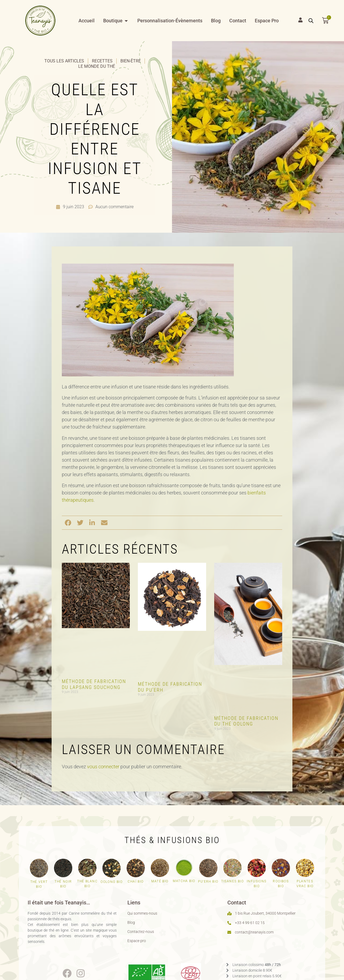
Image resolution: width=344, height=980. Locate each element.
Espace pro (137, 941)
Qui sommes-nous (142, 913)
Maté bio (160, 881)
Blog (131, 922)
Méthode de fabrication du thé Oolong (246, 721)
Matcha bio (184, 881)
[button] (68, 523)
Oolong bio (112, 882)
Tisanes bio (232, 881)
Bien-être (131, 61)
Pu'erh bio (208, 882)
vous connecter (103, 767)
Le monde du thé (97, 66)
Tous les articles (64, 61)
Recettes (102, 61)
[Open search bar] (311, 21)
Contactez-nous (141, 932)
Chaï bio (136, 882)
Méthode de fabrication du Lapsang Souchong (94, 684)
